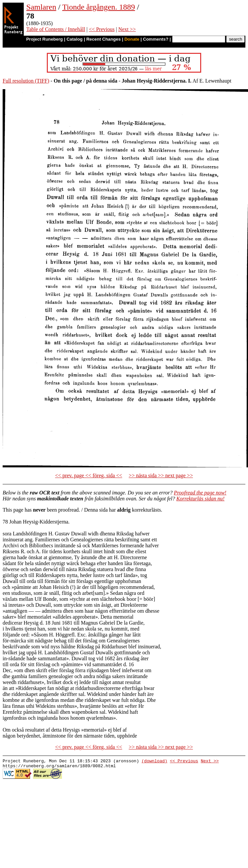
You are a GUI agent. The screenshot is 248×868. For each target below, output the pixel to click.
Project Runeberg (44, 39)
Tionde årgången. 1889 (99, 7)
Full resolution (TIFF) (26, 81)
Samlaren (41, 7)
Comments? (156, 39)
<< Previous (102, 29)
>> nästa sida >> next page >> (161, 475)
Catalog (75, 39)
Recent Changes (104, 39)
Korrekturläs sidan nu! (201, 499)
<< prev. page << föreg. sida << (89, 475)
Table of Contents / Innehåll (56, 29)
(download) (154, 762)
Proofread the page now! (200, 493)
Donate (132, 39)
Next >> (127, 29)
